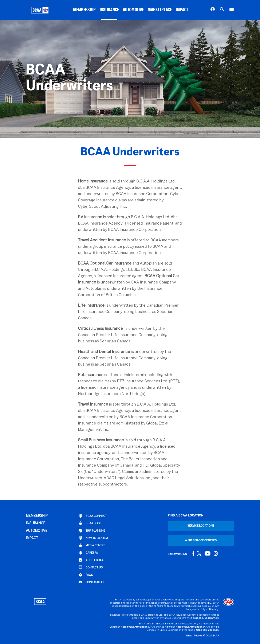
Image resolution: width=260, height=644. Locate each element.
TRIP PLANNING (92, 531)
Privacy (198, 636)
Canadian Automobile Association (129, 627)
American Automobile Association (184, 627)
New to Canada (93, 538)
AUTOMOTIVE (133, 10)
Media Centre (92, 545)
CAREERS (88, 553)
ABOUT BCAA (91, 560)
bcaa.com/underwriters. (206, 618)
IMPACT (182, 10)
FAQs (86, 575)
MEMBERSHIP (84, 10)
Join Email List (93, 582)
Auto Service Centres (201, 541)
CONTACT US (91, 567)
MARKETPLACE (160, 10)
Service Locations (201, 526)
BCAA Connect (93, 516)
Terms (189, 636)
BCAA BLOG (90, 523)
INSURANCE (109, 10)
